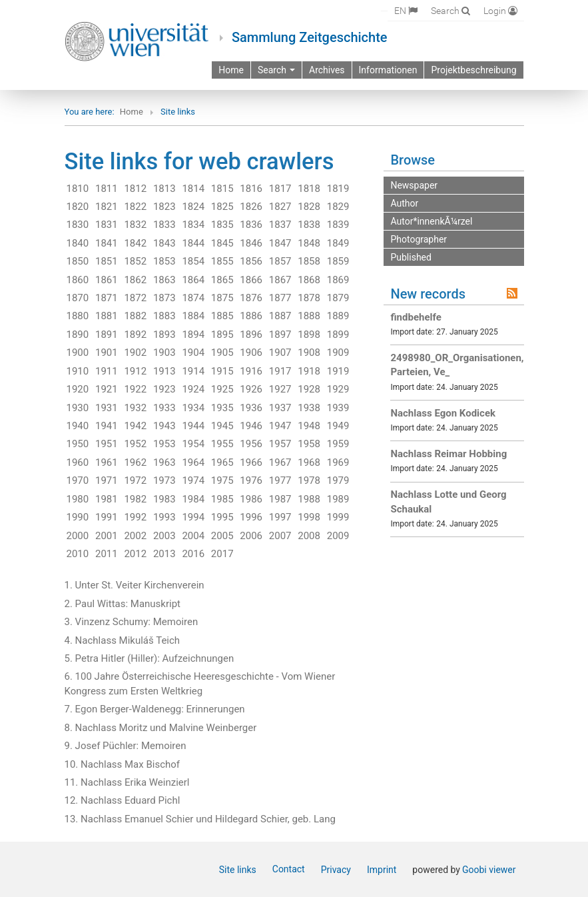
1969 (338, 462)
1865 (222, 280)
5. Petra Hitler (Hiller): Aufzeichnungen (149, 658)
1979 (338, 480)
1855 (222, 261)
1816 (251, 189)
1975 (222, 480)
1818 (309, 189)
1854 (193, 261)
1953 (164, 444)
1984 (193, 499)
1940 (78, 426)
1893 (164, 335)
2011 (107, 554)
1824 (193, 207)
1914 (193, 371)
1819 (338, 189)
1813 (164, 189)
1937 (280, 408)
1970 (78, 480)
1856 (251, 261)
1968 (309, 462)
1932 (135, 408)
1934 (193, 408)
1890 (78, 335)
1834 (193, 225)
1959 (338, 444)
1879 (338, 298)
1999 (338, 517)
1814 (193, 189)
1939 (338, 408)
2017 (222, 554)
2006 (251, 536)
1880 (78, 316)
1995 (222, 517)
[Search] (450, 10)
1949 (338, 426)
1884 (193, 316)
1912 (135, 371)
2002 (135, 536)
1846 (251, 243)
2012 (135, 554)
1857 (280, 261)
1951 (107, 444)
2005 (222, 536)
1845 (222, 243)
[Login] (500, 10)
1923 (164, 389)
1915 (222, 371)
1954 (193, 444)
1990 (78, 517)
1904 (193, 353)
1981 (107, 499)
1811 (107, 189)
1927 (280, 389)
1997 (280, 517)
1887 (280, 316)
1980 (78, 499)
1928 (309, 389)
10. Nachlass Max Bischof (123, 764)
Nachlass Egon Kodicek (443, 413)
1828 (309, 207)
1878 (309, 298)
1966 (251, 462)
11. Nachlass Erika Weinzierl (127, 782)
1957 (280, 444)
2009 (338, 536)
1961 (107, 462)
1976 (251, 480)
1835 (222, 225)
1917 (280, 371)
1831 (107, 225)
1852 (135, 261)
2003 (164, 536)
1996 (251, 517)
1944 (193, 426)
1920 (78, 389)
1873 (164, 298)
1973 (164, 480)
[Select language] (406, 11)
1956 (251, 444)
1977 (280, 480)
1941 (107, 426)
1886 (251, 316)
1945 (222, 426)
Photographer (419, 239)
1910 (78, 371)
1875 (222, 298)
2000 (78, 536)
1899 (338, 335)
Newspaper (414, 185)
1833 (164, 225)
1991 (107, 517)
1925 (222, 389)
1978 (309, 480)
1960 (78, 462)
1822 (135, 207)
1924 (193, 389)
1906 (251, 353)
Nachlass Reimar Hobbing (448, 454)
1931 (107, 408)
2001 (107, 536)
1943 (164, 426)
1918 (309, 371)
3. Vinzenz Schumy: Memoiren (132, 622)
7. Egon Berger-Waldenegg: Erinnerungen (155, 709)
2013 (164, 554)
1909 (338, 353)
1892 (135, 335)
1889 (338, 316)
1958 (309, 444)
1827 (280, 207)
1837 (280, 225)
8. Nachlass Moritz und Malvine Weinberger (161, 728)
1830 (78, 225)
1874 (193, 298)
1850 (78, 261)
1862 (135, 280)
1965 (222, 462)
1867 (280, 280)
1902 (135, 353)
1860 (78, 280)
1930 (78, 408)
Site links (238, 870)
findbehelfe (416, 317)
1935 (222, 408)
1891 (107, 335)
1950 (78, 444)
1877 (280, 298)
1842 (135, 243)
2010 (78, 554)
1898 (309, 335)
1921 (107, 389)
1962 (135, 462)
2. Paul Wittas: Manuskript (123, 604)
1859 (338, 261)
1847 (280, 243)
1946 (251, 426)
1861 (107, 280)
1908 (309, 353)
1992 (135, 517)
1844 (193, 243)
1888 (309, 316)
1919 (338, 371)
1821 (107, 207)
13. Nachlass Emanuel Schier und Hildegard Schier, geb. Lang (200, 819)
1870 (78, 298)
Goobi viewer (489, 870)
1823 (164, 207)
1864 (193, 280)
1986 (251, 499)
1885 (222, 316)
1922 (135, 389)
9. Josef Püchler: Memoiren (126, 746)
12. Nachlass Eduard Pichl (123, 800)
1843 (164, 243)
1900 (78, 353)
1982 (135, 499)
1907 (280, 353)
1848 (309, 243)
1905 (222, 353)
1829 (338, 207)
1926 (251, 389)
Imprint (382, 870)
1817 (280, 189)
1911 (107, 371)
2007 (280, 536)
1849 (338, 243)
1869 (338, 280)
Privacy (336, 870)
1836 (251, 225)
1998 (309, 517)
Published (411, 257)
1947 (280, 426)
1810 (78, 189)
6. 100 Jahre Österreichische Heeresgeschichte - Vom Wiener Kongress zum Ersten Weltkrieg (200, 683)
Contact (289, 869)
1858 (309, 261)
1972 (135, 480)
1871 (107, 298)
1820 (78, 207)
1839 (338, 225)
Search (276, 70)
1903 (164, 353)
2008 (309, 536)
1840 (78, 243)
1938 (309, 408)
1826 (251, 207)
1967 (280, 462)
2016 (193, 554)
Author (404, 203)
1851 (107, 261)
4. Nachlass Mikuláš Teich (123, 640)
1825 (222, 207)
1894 (193, 335)
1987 (280, 499)
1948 (309, 426)
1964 (193, 462)
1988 (309, 499)
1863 (164, 280)
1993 (164, 517)
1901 (107, 353)
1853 (164, 261)
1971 (107, 480)
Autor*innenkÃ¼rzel (431, 221)
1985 (222, 499)
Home (132, 112)
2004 (193, 536)
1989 (338, 499)
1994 (193, 517)
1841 (107, 243)
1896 (251, 335)
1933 (164, 408)
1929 (338, 389)
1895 (222, 335)
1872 (135, 298)
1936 (251, 408)
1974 (193, 480)
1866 (251, 280)
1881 (107, 316)
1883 (164, 316)
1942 (135, 426)
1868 (309, 280)
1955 (222, 444)
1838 (309, 225)
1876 (251, 298)
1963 (164, 462)
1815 (222, 189)
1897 (280, 335)
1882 (135, 316)
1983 (164, 499)
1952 (135, 444)
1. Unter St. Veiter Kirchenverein (135, 585)
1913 (164, 371)
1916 (251, 371)
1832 (135, 225)
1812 (135, 189)
